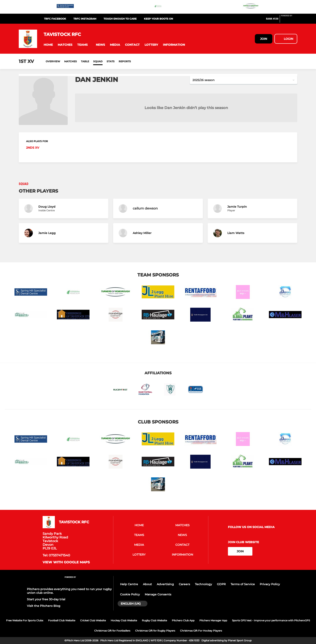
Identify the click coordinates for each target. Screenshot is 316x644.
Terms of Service (243, 584)
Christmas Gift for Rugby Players (155, 631)
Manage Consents (158, 594)
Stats (111, 61)
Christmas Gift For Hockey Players (201, 631)
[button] (48, 45)
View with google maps (66, 562)
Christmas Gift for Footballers (112, 631)
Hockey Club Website (124, 620)
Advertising (165, 584)
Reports (125, 61)
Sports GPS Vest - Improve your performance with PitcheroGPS (271, 620)
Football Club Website (62, 620)
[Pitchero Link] (289, 20)
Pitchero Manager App (213, 620)
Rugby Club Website (154, 620)
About (147, 584)
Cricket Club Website (93, 620)
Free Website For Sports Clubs (25, 620)
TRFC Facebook (55, 19)
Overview (53, 61)
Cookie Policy (130, 594)
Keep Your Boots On (159, 19)
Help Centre (129, 584)
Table (85, 61)
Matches (71, 61)
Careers (184, 584)
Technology (203, 584)
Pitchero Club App (183, 620)
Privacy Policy (270, 584)
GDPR (221, 584)
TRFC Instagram (85, 19)
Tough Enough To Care (120, 19)
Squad (98, 61)
